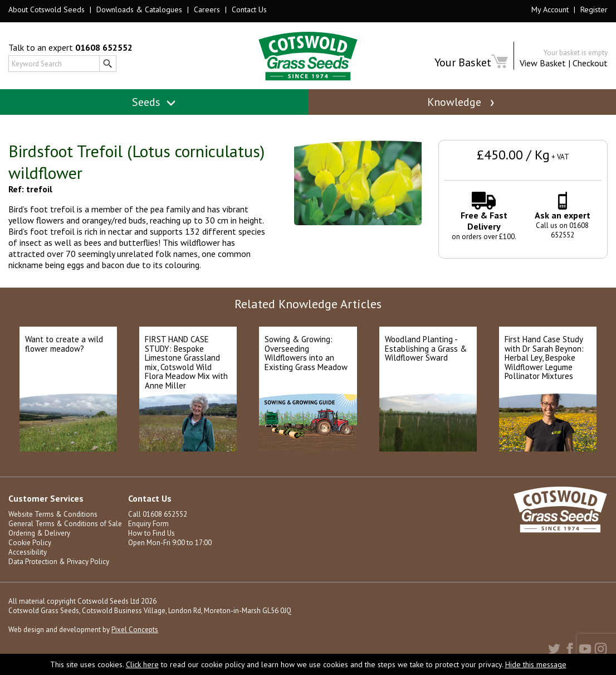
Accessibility (28, 552)
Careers (207, 9)
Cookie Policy (30, 543)
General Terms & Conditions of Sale (65, 524)
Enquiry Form (148, 524)
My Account (550, 9)
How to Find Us (151, 533)
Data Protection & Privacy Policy (59, 562)
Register (594, 9)
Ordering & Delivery (39, 533)
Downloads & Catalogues (139, 9)
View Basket (543, 63)
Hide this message (536, 664)
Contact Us (249, 9)
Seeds (154, 102)
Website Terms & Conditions (53, 514)
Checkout (590, 63)
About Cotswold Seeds (47, 9)
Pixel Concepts (135, 630)
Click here (142, 664)
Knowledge (462, 102)
